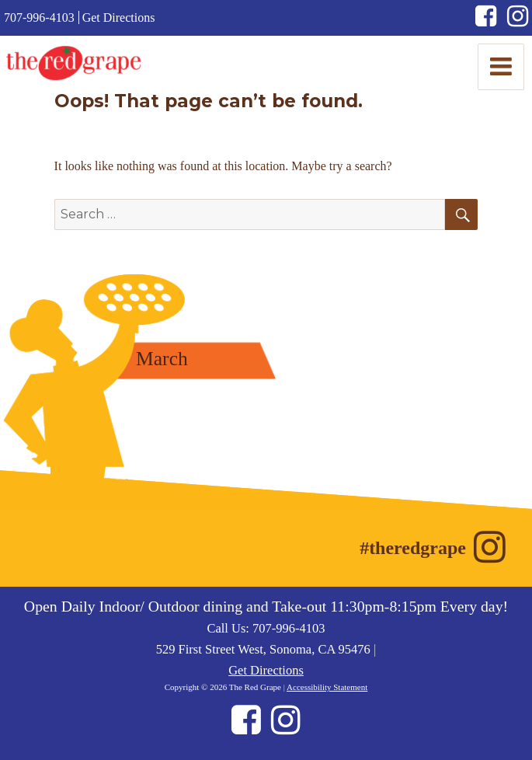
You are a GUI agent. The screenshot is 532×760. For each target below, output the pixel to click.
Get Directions (119, 17)
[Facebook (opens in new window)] (491, 21)
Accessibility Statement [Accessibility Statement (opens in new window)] (327, 687)
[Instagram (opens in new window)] (518, 21)
